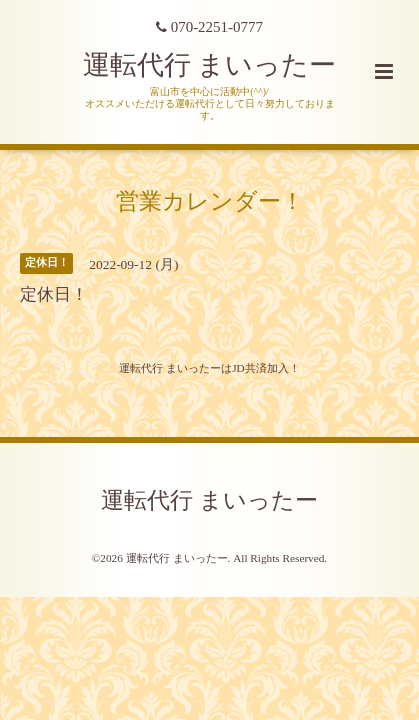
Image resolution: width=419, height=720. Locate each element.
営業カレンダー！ (210, 200)
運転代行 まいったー (210, 65)
